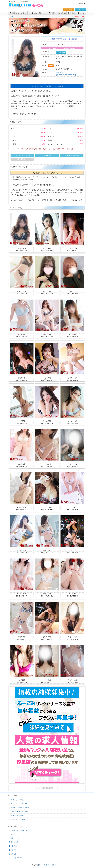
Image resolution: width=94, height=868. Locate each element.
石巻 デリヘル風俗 (16, 815)
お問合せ (13, 854)
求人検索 (71, 13)
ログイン (81, 13)
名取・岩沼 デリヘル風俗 (18, 804)
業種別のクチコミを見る (18, 13)
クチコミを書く (80, 9)
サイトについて (15, 834)
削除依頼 (13, 850)
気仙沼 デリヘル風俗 (17, 819)
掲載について (14, 838)
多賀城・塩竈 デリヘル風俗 (19, 808)
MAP (51, 65)
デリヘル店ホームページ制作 (19, 830)
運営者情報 (13, 842)
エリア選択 (81, 3)
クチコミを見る (69, 9)
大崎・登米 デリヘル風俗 (18, 812)
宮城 (12, 16)
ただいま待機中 (37, 13)
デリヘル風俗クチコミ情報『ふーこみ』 (51, 865)
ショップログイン (16, 858)
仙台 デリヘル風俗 (16, 800)
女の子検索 (62, 13)
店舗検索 (52, 13)
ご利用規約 (13, 846)
